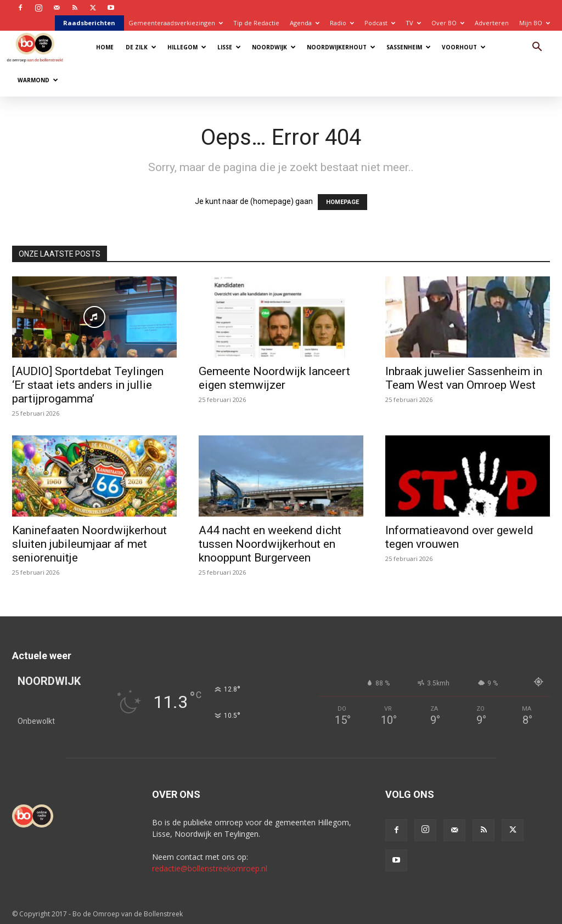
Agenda (305, 23)
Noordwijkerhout (341, 47)
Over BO (448, 23)
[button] (537, 48)
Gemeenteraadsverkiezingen (176, 23)
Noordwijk (274, 47)
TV (413, 23)
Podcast (380, 23)
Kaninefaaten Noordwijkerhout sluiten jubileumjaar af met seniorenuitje (89, 544)
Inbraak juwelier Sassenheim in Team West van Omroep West (464, 378)
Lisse (229, 47)
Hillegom (187, 47)
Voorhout (464, 47)
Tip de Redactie (256, 23)
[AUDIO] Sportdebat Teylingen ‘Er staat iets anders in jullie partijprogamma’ (88, 385)
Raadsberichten (89, 23)
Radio (342, 23)
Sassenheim (409, 47)
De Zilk (141, 47)
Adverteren (492, 23)
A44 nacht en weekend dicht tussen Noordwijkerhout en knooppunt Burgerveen (270, 544)
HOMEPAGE (342, 202)
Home (105, 47)
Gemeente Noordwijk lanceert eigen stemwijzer (274, 378)
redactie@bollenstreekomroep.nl (210, 868)
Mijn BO (535, 23)
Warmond (38, 80)
